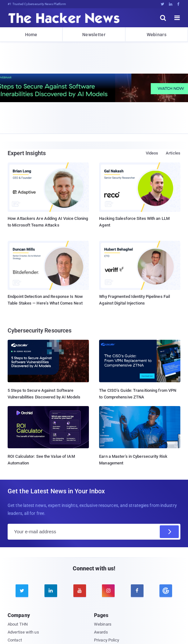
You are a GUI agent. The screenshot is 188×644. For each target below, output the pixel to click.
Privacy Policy (107, 640)
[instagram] (108, 591)
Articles (173, 153)
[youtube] (80, 591)
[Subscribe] (169, 532)
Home (31, 35)
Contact (15, 640)
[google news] (166, 591)
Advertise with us (23, 632)
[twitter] (22, 591)
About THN (18, 624)
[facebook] (137, 591)
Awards (101, 632)
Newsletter (94, 35)
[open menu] (177, 18)
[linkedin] (51, 591)
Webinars (157, 35)
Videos (152, 153)
